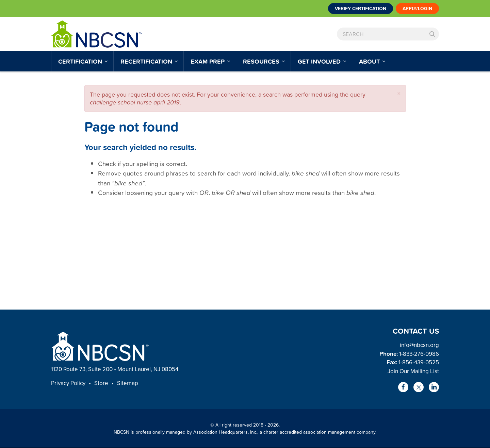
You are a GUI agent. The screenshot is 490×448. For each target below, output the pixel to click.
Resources (262, 61)
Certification (81, 61)
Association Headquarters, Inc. (225, 432)
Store (101, 383)
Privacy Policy (68, 383)
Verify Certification (361, 9)
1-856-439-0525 (419, 362)
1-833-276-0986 (419, 354)
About (370, 61)
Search (432, 34)
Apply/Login (417, 9)
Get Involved (320, 61)
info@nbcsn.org (419, 345)
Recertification (147, 61)
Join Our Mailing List (413, 371)
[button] (399, 93)
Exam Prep (208, 61)
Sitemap (128, 383)
